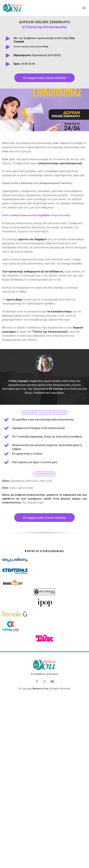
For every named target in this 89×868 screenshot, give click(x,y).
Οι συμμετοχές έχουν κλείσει (44, 78)
